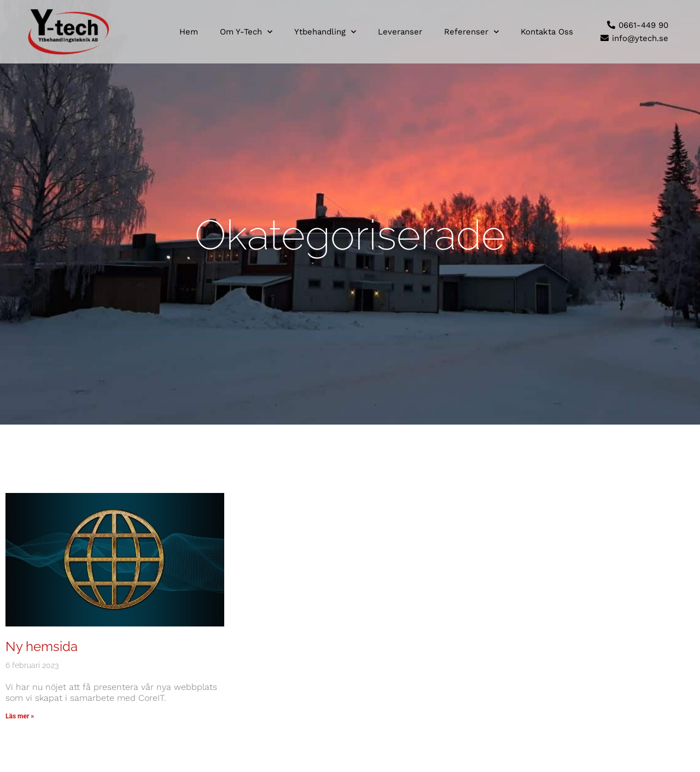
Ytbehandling (325, 32)
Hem (189, 32)
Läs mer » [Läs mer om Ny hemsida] (20, 716)
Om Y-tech (246, 32)
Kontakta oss (547, 32)
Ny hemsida (42, 646)
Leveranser (400, 32)
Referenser (471, 32)
